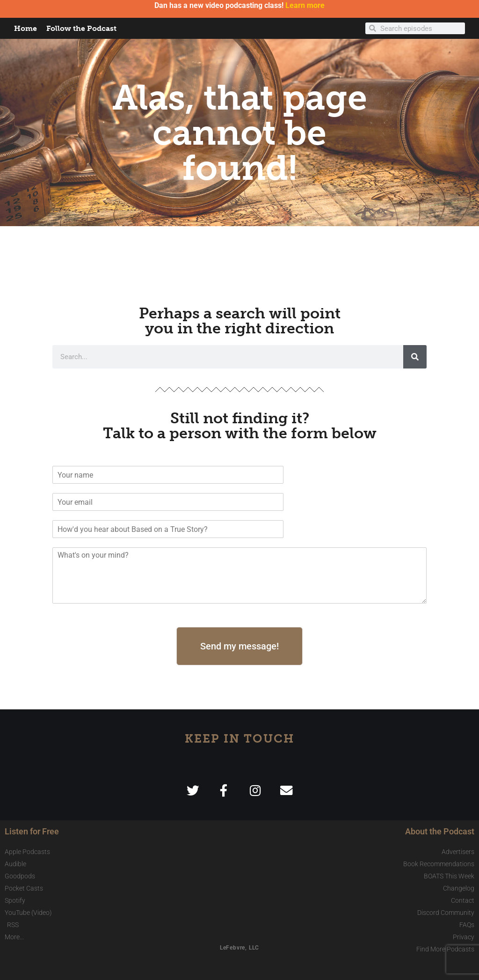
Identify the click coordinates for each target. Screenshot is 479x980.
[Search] (415, 357)
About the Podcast (440, 831)
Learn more (305, 5)
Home (25, 28)
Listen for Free (32, 831)
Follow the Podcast (81, 28)
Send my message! (239, 646)
